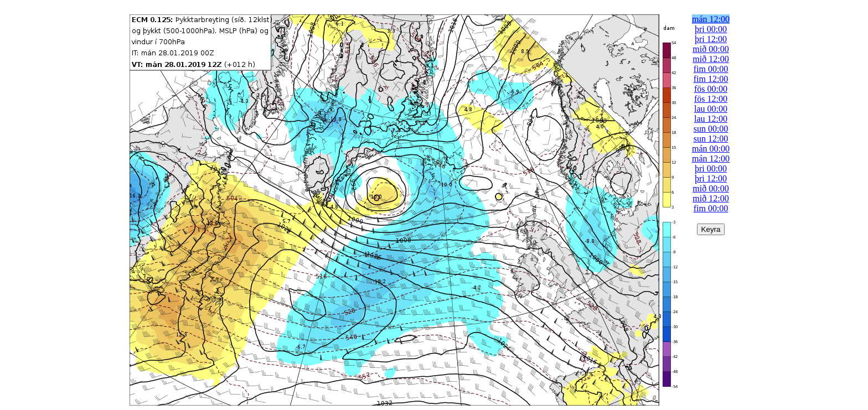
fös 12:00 (711, 99)
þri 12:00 (711, 39)
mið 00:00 (711, 49)
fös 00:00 (711, 89)
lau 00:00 (711, 109)
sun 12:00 (711, 139)
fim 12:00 (711, 79)
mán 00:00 (711, 149)
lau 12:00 (711, 119)
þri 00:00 (711, 29)
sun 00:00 (711, 129)
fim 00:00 (711, 69)
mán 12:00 (711, 19)
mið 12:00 (711, 59)
